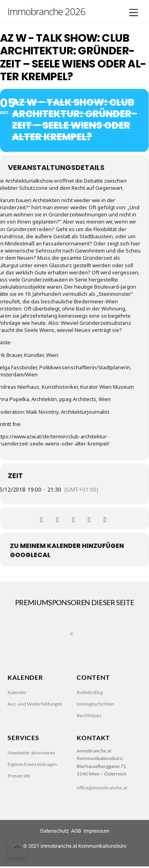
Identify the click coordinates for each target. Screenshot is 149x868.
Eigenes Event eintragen (32, 799)
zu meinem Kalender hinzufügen (67, 546)
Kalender (17, 726)
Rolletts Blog (90, 726)
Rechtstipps (89, 749)
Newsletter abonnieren (31, 787)
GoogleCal (30, 555)
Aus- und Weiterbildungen (35, 738)
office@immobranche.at (102, 823)
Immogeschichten (95, 738)
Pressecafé (19, 810)
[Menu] (134, 13)
